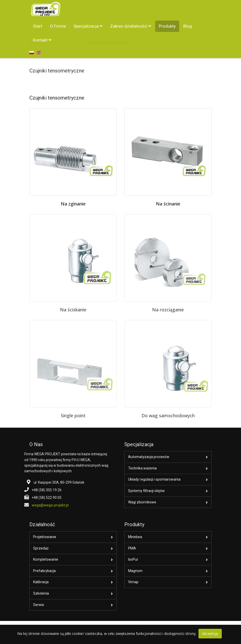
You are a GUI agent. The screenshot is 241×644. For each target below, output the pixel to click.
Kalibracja (41, 582)
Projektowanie (45, 537)
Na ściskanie (73, 310)
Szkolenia (41, 593)
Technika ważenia (142, 468)
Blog (188, 26)
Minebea (135, 537)
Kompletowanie (46, 559)
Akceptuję (210, 633)
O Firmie (58, 26)
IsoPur (133, 559)
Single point (73, 415)
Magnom (135, 571)
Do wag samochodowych (168, 415)
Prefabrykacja (44, 571)
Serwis (39, 605)
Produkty (167, 26)
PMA (132, 548)
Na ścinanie (168, 204)
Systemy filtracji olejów (146, 491)
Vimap (133, 582)
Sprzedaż (41, 548)
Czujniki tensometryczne (57, 71)
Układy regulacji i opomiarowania (154, 479)
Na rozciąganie (168, 310)
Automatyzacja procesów (149, 457)
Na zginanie (73, 204)
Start (38, 26)
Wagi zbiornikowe (142, 502)
